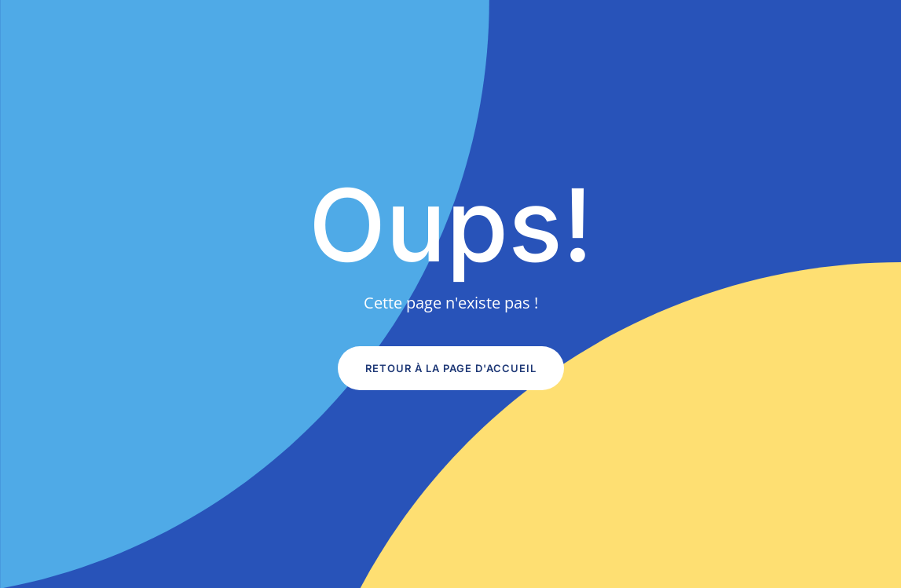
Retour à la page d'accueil (451, 368)
